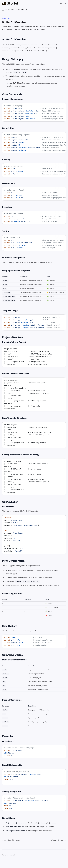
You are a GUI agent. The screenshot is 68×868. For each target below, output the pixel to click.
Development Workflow (15, 827)
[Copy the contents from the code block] (63, 106)
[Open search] (61, 3)
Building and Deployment (15, 831)
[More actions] (65, 3)
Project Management (14, 823)
